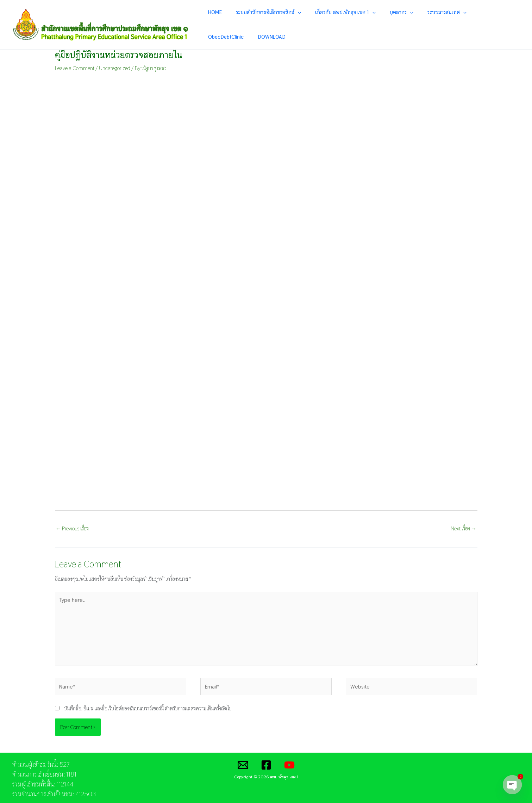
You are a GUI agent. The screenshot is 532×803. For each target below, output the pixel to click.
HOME (227, 21)
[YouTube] (289, 762)
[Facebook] (266, 762)
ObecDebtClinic (468, 21)
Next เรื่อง (464, 522)
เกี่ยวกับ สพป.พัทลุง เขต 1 (340, 21)
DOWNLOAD (505, 21)
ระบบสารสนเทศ (425, 21)
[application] (301, 21)
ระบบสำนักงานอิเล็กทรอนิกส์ (272, 21)
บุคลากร (388, 21)
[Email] (243, 762)
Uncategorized (115, 62)
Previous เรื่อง (72, 522)
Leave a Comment (75, 62)
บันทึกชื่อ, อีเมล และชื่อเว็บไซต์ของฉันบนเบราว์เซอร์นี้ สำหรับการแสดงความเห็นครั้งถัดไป (148, 705)
